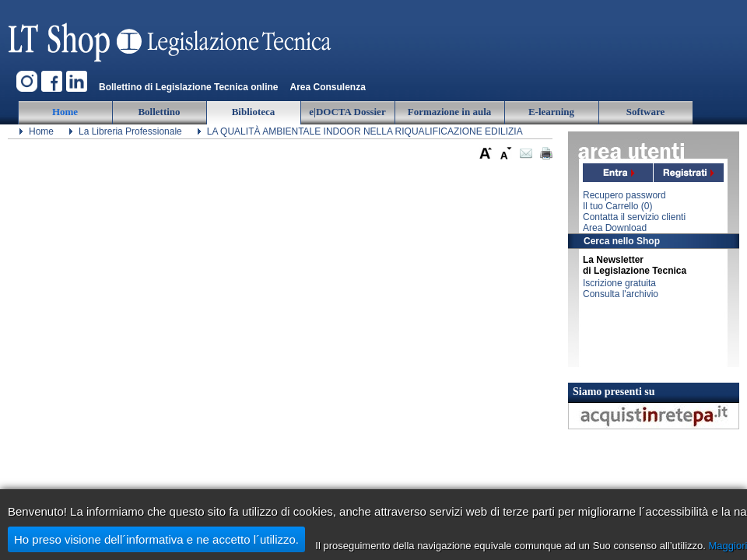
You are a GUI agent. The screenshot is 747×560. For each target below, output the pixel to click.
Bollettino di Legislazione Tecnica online (188, 87)
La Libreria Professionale (130, 131)
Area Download (615, 228)
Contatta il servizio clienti (634, 217)
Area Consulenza (327, 87)
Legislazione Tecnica (171, 35)
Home (41, 131)
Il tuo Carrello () (617, 206)
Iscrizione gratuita (619, 283)
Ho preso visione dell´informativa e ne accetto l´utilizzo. (156, 539)
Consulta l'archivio (621, 294)
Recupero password (624, 195)
